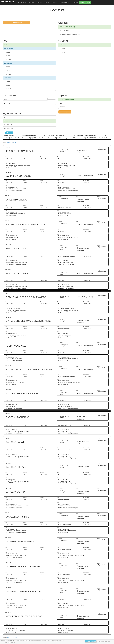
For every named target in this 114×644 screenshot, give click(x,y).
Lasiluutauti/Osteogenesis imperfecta (70, 34)
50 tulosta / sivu (8, 125)
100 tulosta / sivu (9, 128)
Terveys (47, 2)
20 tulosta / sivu (8, 121)
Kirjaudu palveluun (85, 2)
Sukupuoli (63, 107)
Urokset (64, 48)
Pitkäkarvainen (8, 78)
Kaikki (6, 45)
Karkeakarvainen (9, 48)
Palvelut (75, 2)
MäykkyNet (8, 2)
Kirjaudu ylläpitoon (91, 641)
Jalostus (55, 2)
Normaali (8, 59)
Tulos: (4, 104)
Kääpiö (8, 56)
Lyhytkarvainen (8, 63)
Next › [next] (17, 142)
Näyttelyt (31, 2)
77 (14, 142)
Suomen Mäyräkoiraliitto (104, 641)
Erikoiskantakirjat (65, 2)
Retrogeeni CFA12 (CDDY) (67, 27)
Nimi (61, 103)
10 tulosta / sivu (8, 117)
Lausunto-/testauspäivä (67, 99)
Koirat (24, 2)
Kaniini (8, 52)
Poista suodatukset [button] (16, 22)
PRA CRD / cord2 (65, 31)
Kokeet (40, 2)
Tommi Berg (61, 641)
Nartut (63, 52)
